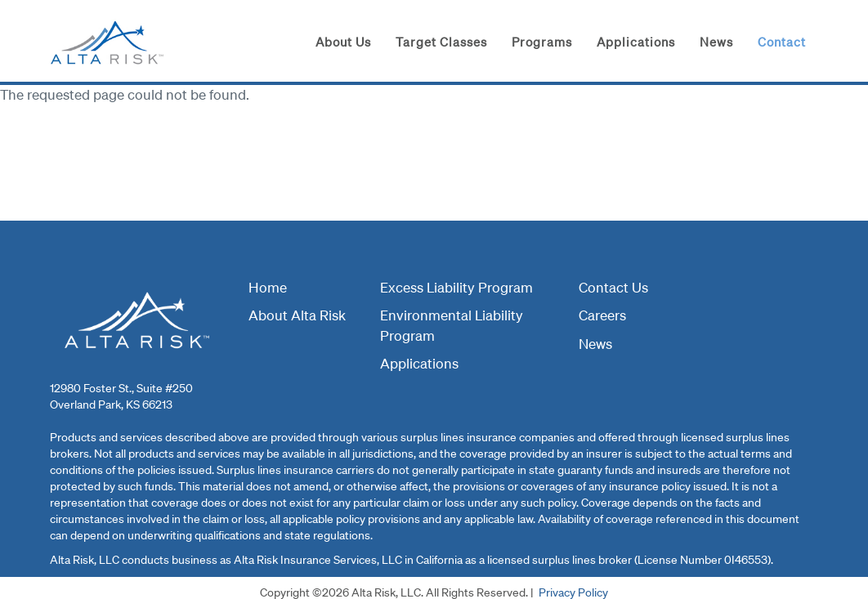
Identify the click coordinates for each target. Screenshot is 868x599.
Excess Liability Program (456, 287)
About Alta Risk (297, 315)
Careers (602, 315)
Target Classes (441, 42)
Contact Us (613, 287)
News (716, 42)
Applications (636, 42)
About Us (343, 42)
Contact (782, 42)
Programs (542, 42)
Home (268, 287)
